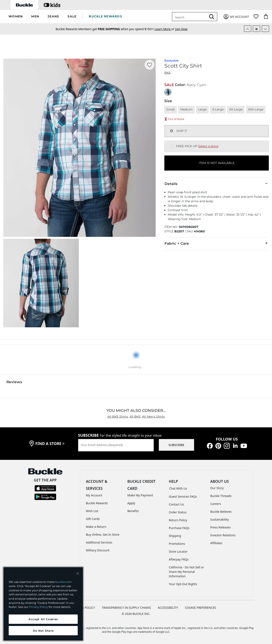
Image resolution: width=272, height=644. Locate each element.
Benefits (133, 511)
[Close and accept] (78, 573)
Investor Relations (223, 535)
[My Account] (236, 17)
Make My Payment (140, 495)
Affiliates (216, 543)
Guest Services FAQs (183, 496)
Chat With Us (178, 488)
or (165, 29)
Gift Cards (93, 519)
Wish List (92, 511)
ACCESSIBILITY (168, 608)
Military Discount (98, 550)
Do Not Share (43, 631)
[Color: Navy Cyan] (168, 92)
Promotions (177, 544)
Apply (131, 503)
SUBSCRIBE (176, 445)
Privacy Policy (39, 607)
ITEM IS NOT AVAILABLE (217, 163)
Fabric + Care (217, 243)
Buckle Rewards (97, 503)
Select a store (208, 146)
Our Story (217, 488)
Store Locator (178, 551)
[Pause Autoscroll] (256, 29)
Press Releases (220, 527)
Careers (216, 504)
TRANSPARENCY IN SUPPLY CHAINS (126, 608)
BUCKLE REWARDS (105, 16)
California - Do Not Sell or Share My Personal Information (186, 572)
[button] (16, 17)
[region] (43, 604)
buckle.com (64, 582)
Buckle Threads (221, 496)
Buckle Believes (221, 512)
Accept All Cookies (43, 619)
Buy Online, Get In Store (103, 535)
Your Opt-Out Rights (183, 584)
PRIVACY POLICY (84, 608)
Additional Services (99, 542)
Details (217, 184)
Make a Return (96, 527)
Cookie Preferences (201, 608)
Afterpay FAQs (179, 559)
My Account (94, 495)
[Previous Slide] (248, 29)
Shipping (175, 536)
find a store (50, 443)
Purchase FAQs (179, 528)
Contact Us (176, 504)
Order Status (178, 512)
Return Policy (178, 520)
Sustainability (220, 519)
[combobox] (190, 17)
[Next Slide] (265, 29)
